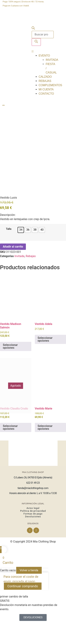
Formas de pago (33, 531)
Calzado (45, 77)
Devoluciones (33, 534)
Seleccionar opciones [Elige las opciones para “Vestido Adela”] (45, 357)
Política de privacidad (33, 529)
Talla (9, 247)
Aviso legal (33, 526)
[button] (43, 51)
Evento (44, 56)
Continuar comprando (23, 604)
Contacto (46, 94)
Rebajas (45, 81)
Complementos (50, 85)
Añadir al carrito (13, 264)
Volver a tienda (29, 588)
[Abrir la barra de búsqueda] (33, 29)
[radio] (21, 248)
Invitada (52, 60)
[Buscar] (36, 42)
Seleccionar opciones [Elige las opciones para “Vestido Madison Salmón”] (10, 364)
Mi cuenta (46, 89)
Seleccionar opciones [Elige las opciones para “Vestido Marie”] (45, 445)
